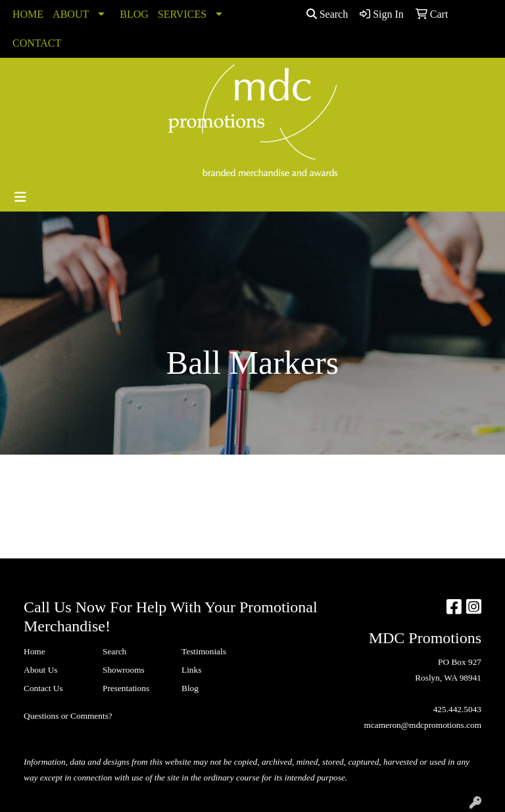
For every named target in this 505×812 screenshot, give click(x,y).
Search (327, 14)
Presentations (126, 688)
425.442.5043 (457, 709)
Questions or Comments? (68, 716)
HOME (28, 14)
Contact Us (43, 688)
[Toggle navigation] (20, 197)
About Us (40, 670)
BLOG (134, 14)
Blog (190, 688)
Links (191, 670)
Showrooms (124, 670)
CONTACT (37, 43)
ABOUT (71, 14)
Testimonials (204, 651)
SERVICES (182, 14)
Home (35, 651)
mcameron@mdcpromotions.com (423, 725)
